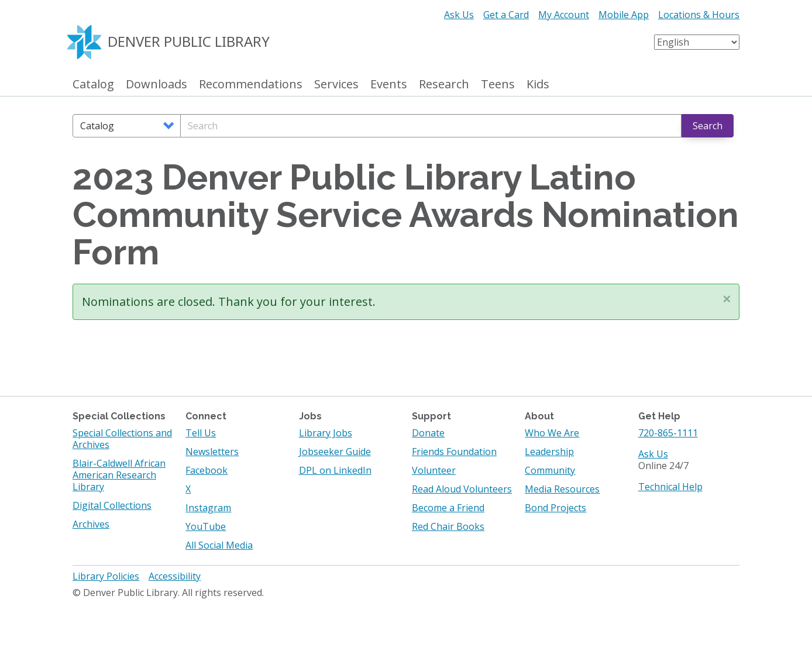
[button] (727, 299)
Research (444, 85)
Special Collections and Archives (122, 439)
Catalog (93, 85)
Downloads (156, 85)
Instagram (208, 508)
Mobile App (624, 15)
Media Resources (562, 489)
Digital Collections (112, 505)
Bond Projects (555, 508)
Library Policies (106, 576)
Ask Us (459, 15)
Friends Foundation (454, 452)
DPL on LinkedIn (335, 470)
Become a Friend (448, 508)
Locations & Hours (699, 15)
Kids (538, 85)
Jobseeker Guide (335, 452)
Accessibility (175, 576)
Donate (428, 433)
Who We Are (552, 433)
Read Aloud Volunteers (462, 489)
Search (708, 126)
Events (389, 85)
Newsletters (212, 452)
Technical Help (670, 487)
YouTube (206, 526)
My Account (564, 15)
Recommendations (251, 85)
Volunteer (434, 470)
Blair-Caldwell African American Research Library (119, 475)
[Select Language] (697, 42)
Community (550, 470)
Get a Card (506, 15)
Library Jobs (326, 433)
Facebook (207, 470)
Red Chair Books (448, 526)
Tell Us (201, 433)
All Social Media (219, 545)
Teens (498, 85)
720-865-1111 (668, 433)
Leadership (549, 452)
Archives (91, 524)
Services (336, 85)
